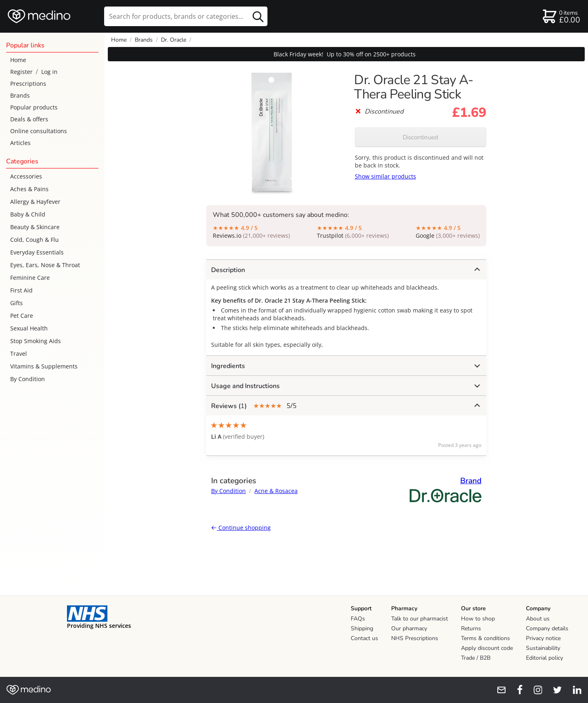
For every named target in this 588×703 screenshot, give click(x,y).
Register (21, 72)
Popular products (34, 107)
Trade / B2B (476, 658)
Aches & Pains (29, 189)
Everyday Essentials (37, 252)
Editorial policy (545, 658)
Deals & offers (29, 119)
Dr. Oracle (174, 40)
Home (18, 60)
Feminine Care (30, 278)
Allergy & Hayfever (35, 202)
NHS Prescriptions (415, 638)
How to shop (478, 619)
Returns (471, 628)
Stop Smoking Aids (36, 341)
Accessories (26, 176)
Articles (20, 143)
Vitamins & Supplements (44, 366)
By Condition (28, 379)
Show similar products (385, 176)
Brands (20, 95)
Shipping (362, 628)
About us (538, 619)
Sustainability (543, 648)
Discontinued (420, 137)
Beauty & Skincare (35, 227)
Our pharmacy (409, 628)
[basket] (561, 16)
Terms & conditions (486, 638)
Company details (547, 628)
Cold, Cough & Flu (35, 240)
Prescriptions (28, 84)
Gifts (17, 303)
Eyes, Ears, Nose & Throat (45, 265)
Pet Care (22, 316)
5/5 (345, 406)
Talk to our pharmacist (420, 619)
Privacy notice (543, 638)
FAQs (358, 619)
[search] (186, 16)
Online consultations (39, 131)
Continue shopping (241, 528)
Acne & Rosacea (276, 491)
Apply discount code (487, 648)
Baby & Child (28, 214)
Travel (19, 354)
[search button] (258, 16)
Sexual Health (29, 328)
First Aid (21, 290)
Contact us (364, 638)
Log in (49, 72)
